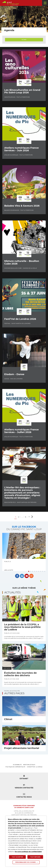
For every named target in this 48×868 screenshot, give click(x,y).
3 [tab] (33, 573)
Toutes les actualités (12, 693)
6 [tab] (39, 573)
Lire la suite (9, 572)
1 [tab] (29, 573)
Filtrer (24, 40)
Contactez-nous (24, 798)
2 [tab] (31, 573)
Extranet (24, 779)
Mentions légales (29, 767)
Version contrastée (24, 789)
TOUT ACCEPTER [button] (17, 857)
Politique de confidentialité (15, 769)
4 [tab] (35, 573)
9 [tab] (45, 573)
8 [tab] (43, 573)
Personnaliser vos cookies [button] (26, 862)
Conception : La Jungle (35, 769)
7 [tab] (41, 573)
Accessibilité (17, 767)
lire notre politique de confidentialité (29, 851)
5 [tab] (37, 573)
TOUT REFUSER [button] (35, 857)
